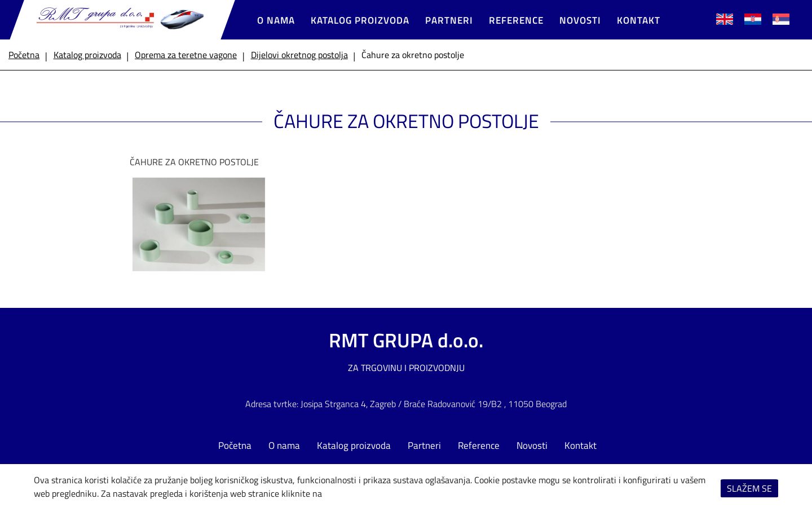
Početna (235, 445)
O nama (276, 20)
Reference (516, 20)
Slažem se (749, 488)
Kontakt (639, 20)
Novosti (580, 20)
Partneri (449, 20)
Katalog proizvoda (360, 20)
